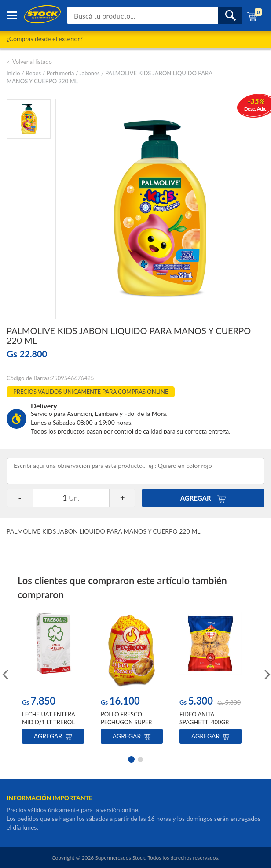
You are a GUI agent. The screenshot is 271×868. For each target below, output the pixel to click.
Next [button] (267, 674)
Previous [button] (4, 674)
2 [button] (140, 759)
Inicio (13, 73)
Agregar (53, 736)
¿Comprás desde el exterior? (45, 39)
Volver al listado (29, 62)
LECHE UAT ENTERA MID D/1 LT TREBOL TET (48, 722)
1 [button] (131, 759)
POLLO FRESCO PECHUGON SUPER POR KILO (126, 722)
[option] (53, 680)
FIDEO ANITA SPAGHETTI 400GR (204, 718)
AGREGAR (203, 498)
